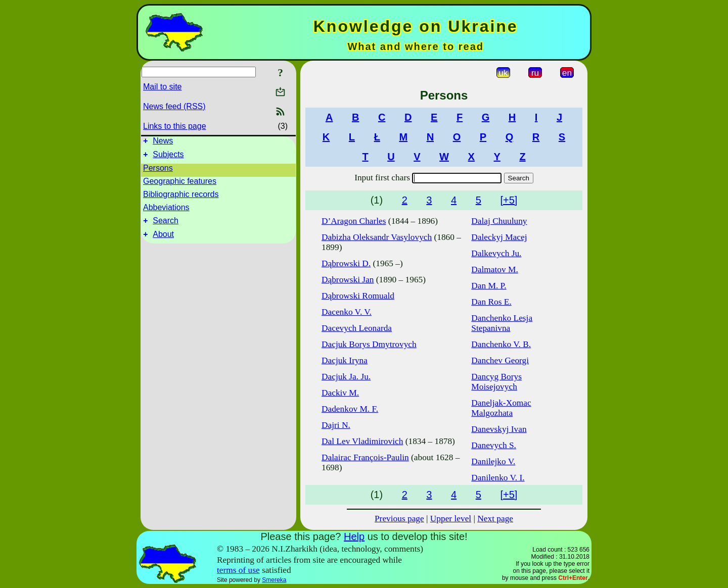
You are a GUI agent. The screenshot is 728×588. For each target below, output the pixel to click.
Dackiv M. (340, 393)
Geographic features (180, 184)
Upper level (451, 519)
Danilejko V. (493, 461)
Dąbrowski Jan (348, 280)
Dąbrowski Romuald (358, 296)
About (163, 240)
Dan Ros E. (491, 302)
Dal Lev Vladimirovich (362, 441)
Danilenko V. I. (498, 478)
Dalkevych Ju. (496, 253)
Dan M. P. (489, 286)
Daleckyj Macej (499, 237)
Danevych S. (494, 445)
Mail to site (162, 87)
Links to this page (175, 126)
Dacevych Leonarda (357, 328)
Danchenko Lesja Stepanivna (502, 323)
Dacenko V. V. (347, 312)
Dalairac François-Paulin (365, 457)
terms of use (238, 570)
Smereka (274, 580)
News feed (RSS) (174, 106)
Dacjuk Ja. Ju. (346, 377)
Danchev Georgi (500, 360)
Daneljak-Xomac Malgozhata (501, 408)
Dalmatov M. (494, 269)
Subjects (168, 157)
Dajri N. (336, 425)
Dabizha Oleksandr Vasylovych (377, 237)
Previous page (399, 519)
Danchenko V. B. (501, 344)
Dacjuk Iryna (345, 360)
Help (354, 536)
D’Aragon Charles (354, 221)
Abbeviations (166, 210)
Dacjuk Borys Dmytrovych (369, 344)
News (163, 142)
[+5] (509, 200)
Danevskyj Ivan (499, 429)
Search (166, 225)
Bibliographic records (181, 197)
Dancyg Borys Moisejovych (496, 382)
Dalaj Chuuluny (499, 221)
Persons (158, 171)
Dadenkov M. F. (350, 409)
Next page (495, 519)
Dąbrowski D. (346, 263)
